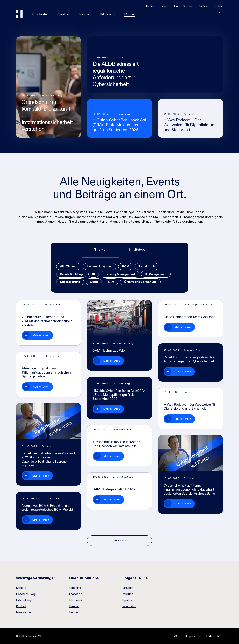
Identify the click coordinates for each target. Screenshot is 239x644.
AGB (177, 636)
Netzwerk (76, 600)
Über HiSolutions (84, 578)
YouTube (128, 594)
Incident (218, 6)
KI (94, 274)
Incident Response (100, 266)
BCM (126, 266)
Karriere (151, 6)
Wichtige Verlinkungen (36, 578)
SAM (111, 282)
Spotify (127, 600)
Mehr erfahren (41, 335)
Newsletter (24, 612)
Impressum (193, 636)
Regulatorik (147, 266)
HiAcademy (107, 14)
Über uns (188, 6)
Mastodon (129, 606)
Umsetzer (63, 14)
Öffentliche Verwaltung (140, 282)
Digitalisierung (70, 282)
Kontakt (203, 6)
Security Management (120, 274)
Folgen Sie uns (135, 578)
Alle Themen (69, 266)
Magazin (130, 14)
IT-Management (156, 274)
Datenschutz (215, 636)
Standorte (76, 594)
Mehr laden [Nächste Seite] (119, 540)
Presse (74, 606)
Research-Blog (169, 6)
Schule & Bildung (71, 274)
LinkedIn (128, 588)
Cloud (94, 282)
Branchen (84, 14)
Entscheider (40, 14)
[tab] (101, 250)
